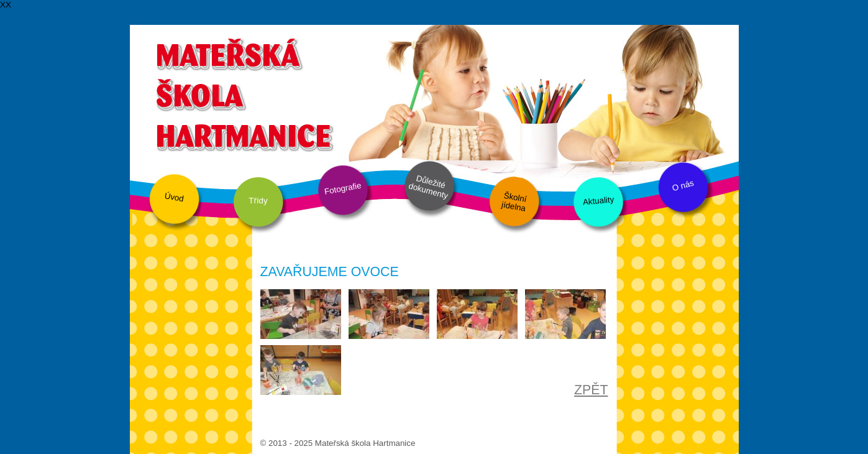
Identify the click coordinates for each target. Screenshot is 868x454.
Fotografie (342, 188)
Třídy (258, 201)
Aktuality (598, 201)
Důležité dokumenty (428, 187)
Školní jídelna (514, 202)
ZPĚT (591, 390)
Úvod (174, 197)
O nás (683, 186)
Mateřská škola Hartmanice (243, 93)
